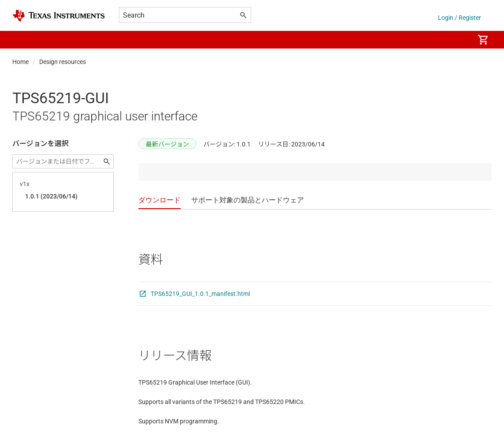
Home (20, 62)
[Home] (59, 16)
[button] (21, 40)
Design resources (63, 62)
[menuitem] (458, 40)
